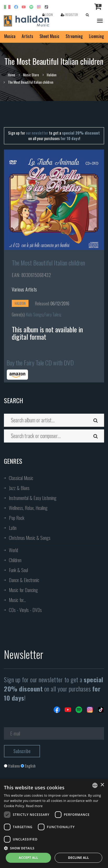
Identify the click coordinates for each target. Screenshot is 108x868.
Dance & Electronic (24, 580)
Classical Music (21, 478)
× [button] (102, 785)
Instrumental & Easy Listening (33, 498)
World (13, 550)
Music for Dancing (23, 590)
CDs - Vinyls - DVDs (25, 610)
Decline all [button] (78, 858)
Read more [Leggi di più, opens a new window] (34, 806)
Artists (27, 36)
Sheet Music (49, 36)
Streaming (74, 36)
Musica (10, 36)
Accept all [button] (29, 858)
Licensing (96, 36)
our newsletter (37, 133)
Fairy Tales (52, 315)
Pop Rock (17, 518)
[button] (54, 848)
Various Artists (24, 289)
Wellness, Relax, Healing (28, 508)
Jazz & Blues (19, 488)
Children (15, 560)
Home (12, 75)
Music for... (17, 600)
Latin (13, 528)
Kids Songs (35, 315)
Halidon (52, 75)
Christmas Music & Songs (30, 538)
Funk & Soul (18, 570)
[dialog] (54, 823)
